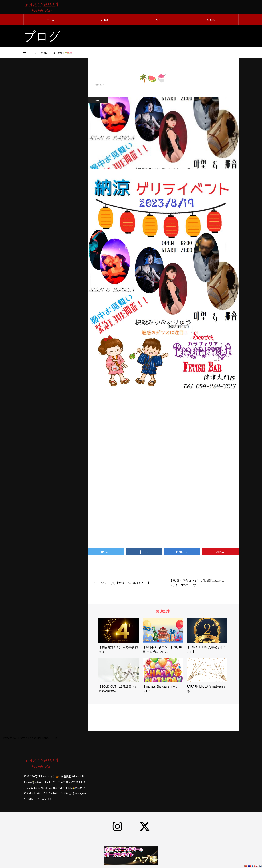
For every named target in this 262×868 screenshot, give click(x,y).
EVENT (158, 20)
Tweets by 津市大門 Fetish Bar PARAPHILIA (30, 738)
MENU (104, 20)
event (98, 100)
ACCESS (212, 20)
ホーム (50, 20)
